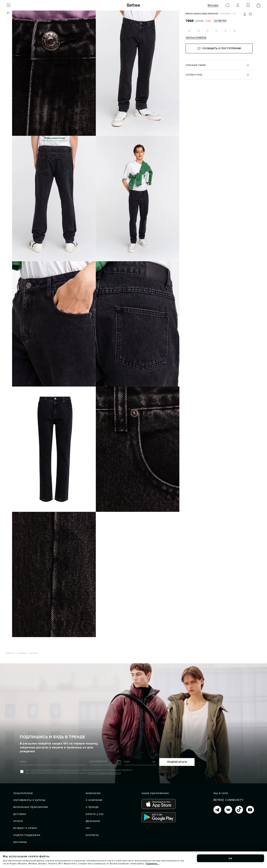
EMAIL (23, 762)
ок (231, 858)
